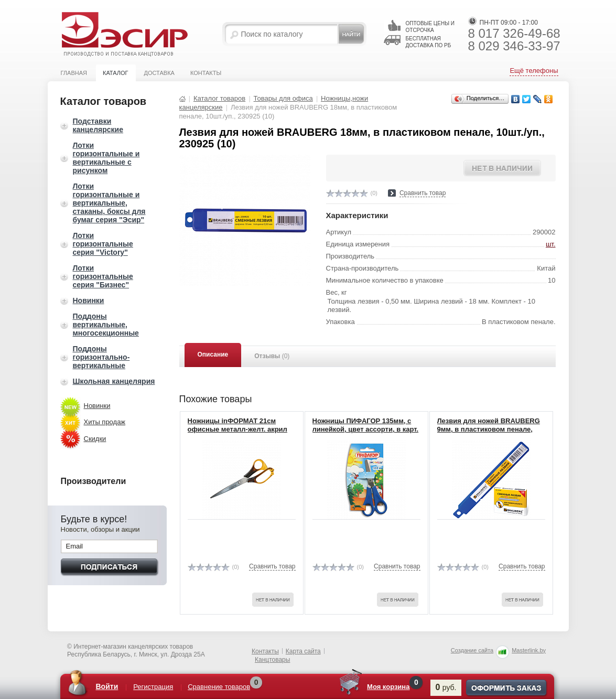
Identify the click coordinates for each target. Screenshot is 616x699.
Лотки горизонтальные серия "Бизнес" (103, 276)
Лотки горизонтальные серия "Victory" (103, 244)
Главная (74, 73)
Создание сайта (472, 650)
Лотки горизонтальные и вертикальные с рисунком (106, 158)
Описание (213, 354)
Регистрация (154, 687)
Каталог (116, 73)
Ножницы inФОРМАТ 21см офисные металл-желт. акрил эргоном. (237, 430)
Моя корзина (389, 687)
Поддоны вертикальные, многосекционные (106, 325)
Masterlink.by (529, 650)
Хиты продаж (105, 422)
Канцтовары (272, 660)
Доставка (159, 73)
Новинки (89, 300)
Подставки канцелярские (98, 125)
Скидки (95, 439)
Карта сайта (303, 651)
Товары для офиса (283, 98)
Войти (107, 686)
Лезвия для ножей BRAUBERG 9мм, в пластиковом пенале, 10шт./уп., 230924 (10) (489, 430)
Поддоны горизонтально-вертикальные (101, 357)
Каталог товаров (219, 98)
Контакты (206, 73)
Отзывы (272, 356)
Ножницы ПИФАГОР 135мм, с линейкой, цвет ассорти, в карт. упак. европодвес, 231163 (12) (366, 430)
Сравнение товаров (219, 687)
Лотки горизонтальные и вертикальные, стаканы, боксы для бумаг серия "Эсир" (109, 203)
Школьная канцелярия (114, 381)
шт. (551, 244)
